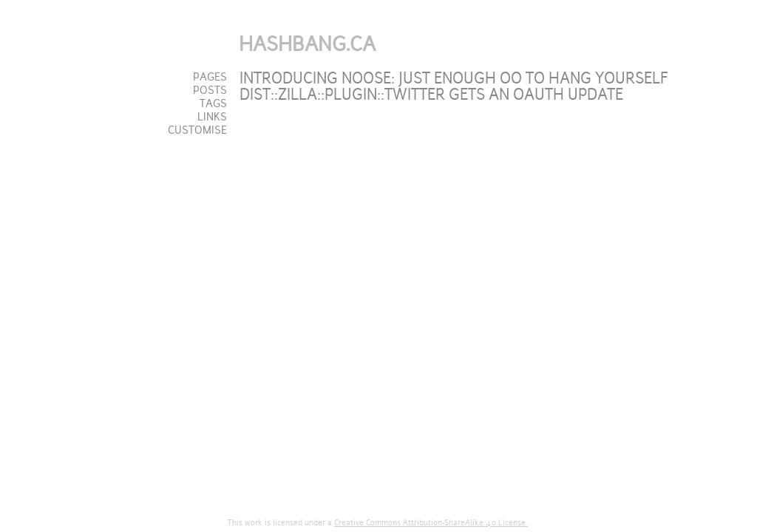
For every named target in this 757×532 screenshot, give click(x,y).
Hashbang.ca (307, 44)
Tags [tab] (213, 103)
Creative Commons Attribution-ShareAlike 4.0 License (431, 523)
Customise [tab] (197, 130)
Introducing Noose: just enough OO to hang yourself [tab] (454, 78)
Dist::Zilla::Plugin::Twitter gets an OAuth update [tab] (431, 95)
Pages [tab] (210, 77)
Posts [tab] (210, 90)
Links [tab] (212, 117)
